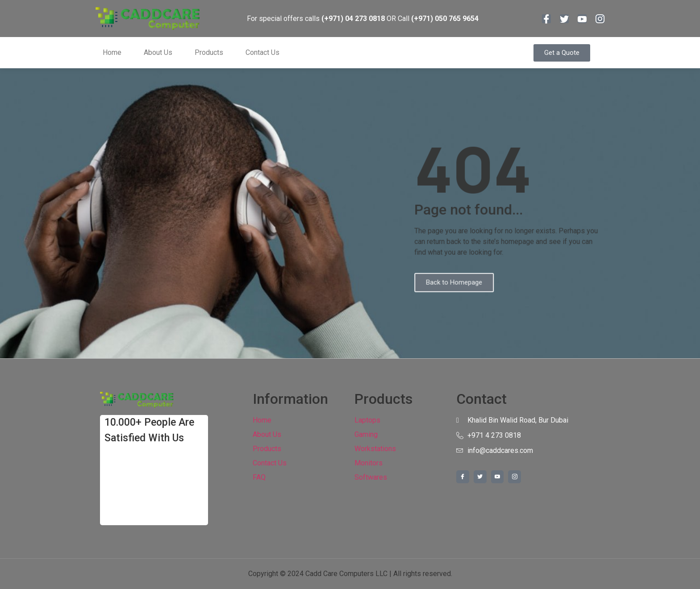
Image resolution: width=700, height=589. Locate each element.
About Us (158, 52)
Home (112, 52)
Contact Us (262, 52)
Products (209, 52)
